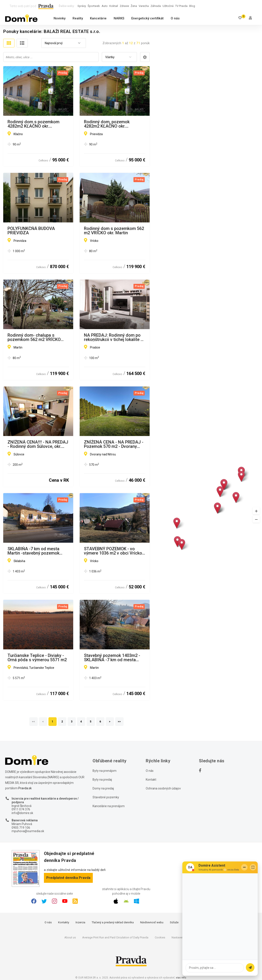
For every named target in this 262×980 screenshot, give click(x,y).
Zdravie (124, 6)
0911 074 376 (21, 809)
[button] (256, 511)
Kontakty (64, 922)
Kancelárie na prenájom (109, 806)
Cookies (160, 937)
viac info (181, 978)
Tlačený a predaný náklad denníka (113, 922)
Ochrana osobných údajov (163, 788)
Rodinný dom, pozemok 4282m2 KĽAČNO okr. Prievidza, (107, 124)
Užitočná (168, 6)
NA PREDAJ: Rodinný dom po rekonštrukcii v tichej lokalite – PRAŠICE (114, 337)
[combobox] (64, 43)
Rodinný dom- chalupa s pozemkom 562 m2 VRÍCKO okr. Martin (34, 337)
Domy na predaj (103, 788)
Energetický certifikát (147, 18)
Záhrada (156, 6)
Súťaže (174, 922)
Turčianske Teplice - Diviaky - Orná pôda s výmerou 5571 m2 (37, 658)
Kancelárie (98, 18)
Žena (134, 6)
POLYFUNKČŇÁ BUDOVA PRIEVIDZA (31, 231)
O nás (175, 18)
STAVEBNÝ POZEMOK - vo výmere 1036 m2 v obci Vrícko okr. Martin (113, 551)
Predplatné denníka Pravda (68, 878)
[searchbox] (51, 57)
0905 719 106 (21, 828)
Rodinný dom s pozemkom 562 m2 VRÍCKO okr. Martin (114, 231)
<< (34, 722)
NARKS (119, 18)
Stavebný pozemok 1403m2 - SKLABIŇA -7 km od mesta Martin (112, 658)
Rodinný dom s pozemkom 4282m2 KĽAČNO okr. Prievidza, (33, 124)
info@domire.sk (22, 813)
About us (70, 937)
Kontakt (151, 780)
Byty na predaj (102, 780)
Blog (192, 6)
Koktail (114, 6)
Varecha (144, 6)
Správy (82, 6)
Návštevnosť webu (152, 922)
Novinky (60, 18)
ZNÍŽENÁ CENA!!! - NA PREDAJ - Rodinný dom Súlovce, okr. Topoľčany (38, 444)
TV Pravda (181, 6)
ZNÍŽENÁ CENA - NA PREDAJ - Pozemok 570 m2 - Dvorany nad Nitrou (114, 444)
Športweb (94, 6)
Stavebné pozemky (106, 797)
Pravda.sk (25, 788)
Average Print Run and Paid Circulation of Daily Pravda (115, 937)
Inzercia (80, 922)
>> (119, 722)
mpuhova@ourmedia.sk (28, 831)
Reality (78, 18)
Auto (105, 6)
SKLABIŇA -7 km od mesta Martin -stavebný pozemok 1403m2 (33, 551)
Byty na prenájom (105, 771)
